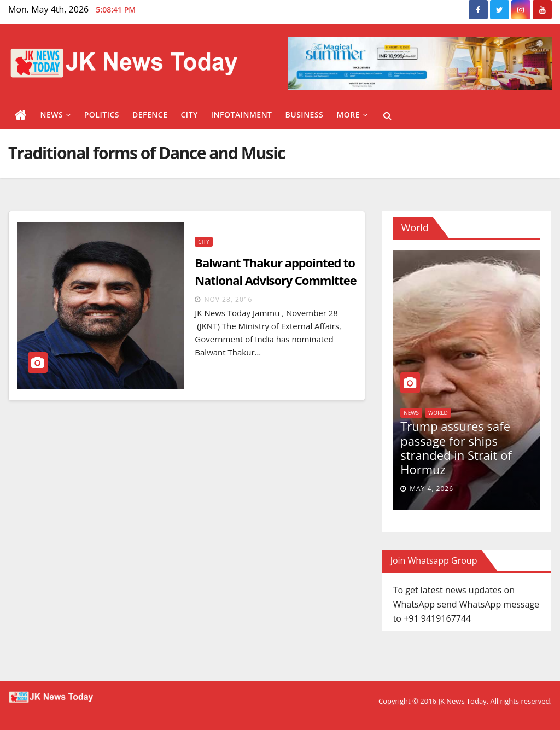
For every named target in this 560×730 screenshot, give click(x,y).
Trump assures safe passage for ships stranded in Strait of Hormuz (456, 448)
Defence (150, 115)
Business (305, 115)
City (189, 115)
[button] (387, 115)
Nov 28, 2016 (228, 299)
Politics (102, 115)
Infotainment (242, 115)
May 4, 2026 (431, 489)
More (352, 115)
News (56, 115)
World (438, 413)
